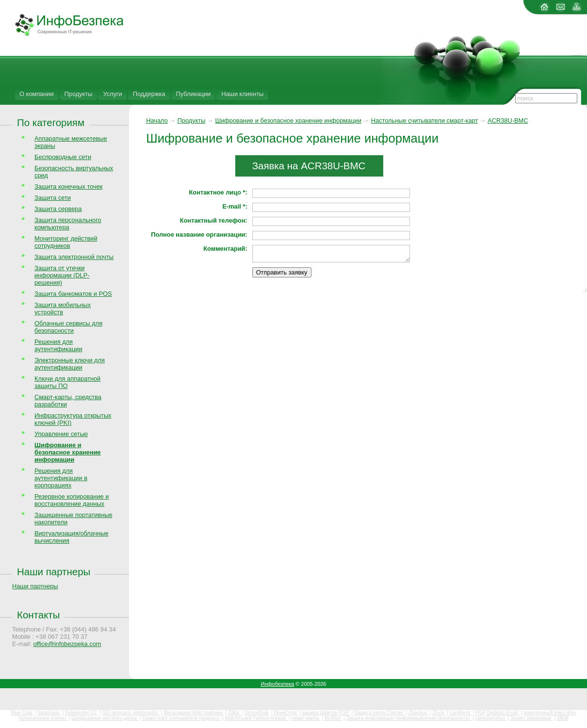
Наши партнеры (54, 572)
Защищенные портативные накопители (73, 518)
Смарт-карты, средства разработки (68, 401)
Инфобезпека (278, 684)
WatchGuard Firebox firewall (256, 718)
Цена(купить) (491, 718)
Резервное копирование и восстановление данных (72, 500)
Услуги (112, 94)
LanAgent (460, 713)
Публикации (194, 94)
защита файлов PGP (326, 713)
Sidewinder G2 (82, 713)
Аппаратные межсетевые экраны (71, 142)
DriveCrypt (286, 713)
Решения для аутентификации (58, 345)
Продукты (79, 94)
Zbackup (418, 713)
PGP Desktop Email (497, 713)
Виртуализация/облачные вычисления (72, 537)
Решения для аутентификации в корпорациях (61, 478)
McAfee (334, 718)
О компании (37, 94)
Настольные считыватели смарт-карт (425, 121)
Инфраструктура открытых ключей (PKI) (73, 419)
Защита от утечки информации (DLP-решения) (62, 275)
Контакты (38, 615)
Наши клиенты (242, 94)
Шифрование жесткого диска (105, 718)
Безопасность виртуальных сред (74, 172)
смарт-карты (306, 718)
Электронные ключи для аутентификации (70, 364)
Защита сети (53, 198)
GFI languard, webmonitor (131, 713)
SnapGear (49, 713)
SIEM (562, 718)
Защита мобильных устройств (63, 308)
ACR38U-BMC (508, 121)
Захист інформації (532, 718)
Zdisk (235, 713)
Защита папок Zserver (379, 713)
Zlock (439, 713)
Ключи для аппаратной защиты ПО (67, 382)
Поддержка (149, 94)
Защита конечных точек (68, 186)
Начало (157, 121)
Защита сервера (58, 209)
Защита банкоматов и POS (73, 294)
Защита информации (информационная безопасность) (409, 718)
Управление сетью (61, 434)
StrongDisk (257, 713)
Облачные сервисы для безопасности (68, 327)
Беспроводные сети (63, 157)
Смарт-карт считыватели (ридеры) (181, 718)
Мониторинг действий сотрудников (66, 242)
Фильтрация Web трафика (194, 713)
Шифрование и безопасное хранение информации (288, 121)
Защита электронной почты (74, 257)
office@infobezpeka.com (67, 644)
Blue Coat (23, 713)
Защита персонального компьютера (68, 224)
